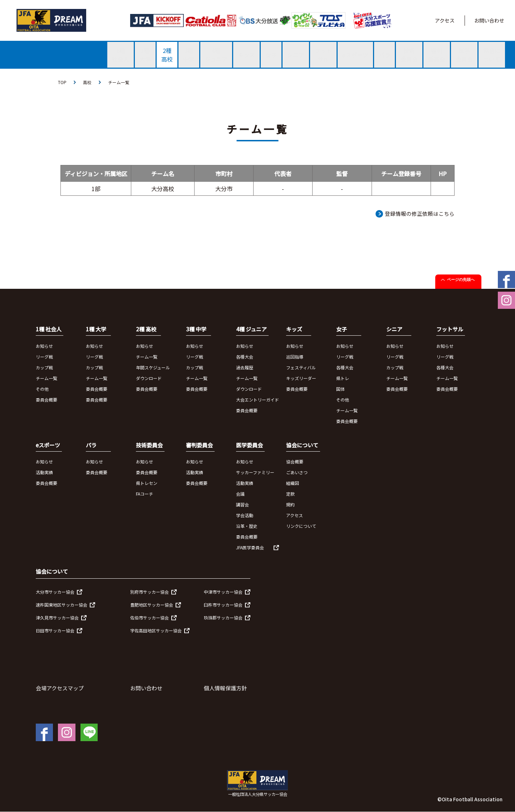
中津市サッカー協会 (223, 592)
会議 (240, 494)
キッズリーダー (301, 378)
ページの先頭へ (461, 280)
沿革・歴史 (247, 526)
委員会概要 (46, 400)
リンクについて (301, 526)
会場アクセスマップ (60, 688)
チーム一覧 (119, 82)
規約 (290, 505)
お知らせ (44, 346)
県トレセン (147, 483)
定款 (290, 494)
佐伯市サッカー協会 (149, 617)
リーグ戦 (44, 357)
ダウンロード (149, 378)
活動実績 (44, 473)
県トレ (343, 378)
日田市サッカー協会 (55, 630)
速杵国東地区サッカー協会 (62, 605)
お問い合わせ (489, 20)
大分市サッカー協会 (55, 592)
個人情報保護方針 (225, 688)
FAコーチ (144, 494)
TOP (62, 82)
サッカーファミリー (255, 473)
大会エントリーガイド (257, 400)
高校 (87, 82)
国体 (340, 389)
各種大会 (245, 357)
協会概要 (295, 462)
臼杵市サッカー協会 (223, 605)
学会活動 (245, 516)
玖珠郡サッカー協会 (223, 617)
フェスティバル (301, 367)
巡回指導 (295, 357)
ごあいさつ (297, 473)
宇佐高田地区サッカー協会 (156, 630)
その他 (42, 389)
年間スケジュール (153, 367)
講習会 (242, 505)
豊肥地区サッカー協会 (152, 605)
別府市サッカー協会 (149, 592)
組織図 (293, 483)
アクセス (445, 20)
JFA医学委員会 (250, 548)
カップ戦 (44, 367)
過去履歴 (245, 367)
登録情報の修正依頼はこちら (420, 213)
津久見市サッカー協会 (57, 617)
